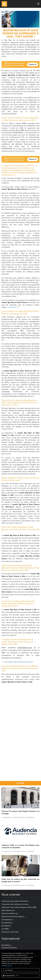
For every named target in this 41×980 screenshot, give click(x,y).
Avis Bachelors (7, 923)
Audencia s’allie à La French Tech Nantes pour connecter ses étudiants (20, 846)
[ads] (20, 27)
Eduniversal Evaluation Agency (13, 917)
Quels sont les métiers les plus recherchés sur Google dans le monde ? (20, 880)
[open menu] (38, 4)
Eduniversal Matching (10, 913)
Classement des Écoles (10, 932)
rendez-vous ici (7, 966)
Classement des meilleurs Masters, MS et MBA (19, 907)
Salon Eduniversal (8, 910)
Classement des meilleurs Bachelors (15, 901)
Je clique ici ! (13, 307)
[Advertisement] (20, 705)
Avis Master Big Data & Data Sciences (19, 662)
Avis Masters (6, 926)
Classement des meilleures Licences (15, 904)
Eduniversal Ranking (9, 948)
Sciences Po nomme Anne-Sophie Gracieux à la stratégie (20, 812)
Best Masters (6, 945)
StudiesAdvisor (7, 920)
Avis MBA (5, 929)
